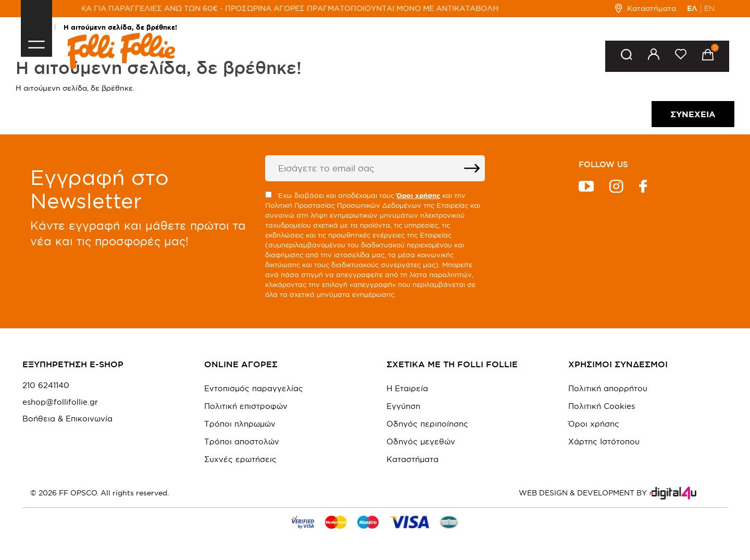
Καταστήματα (646, 8)
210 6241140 (46, 385)
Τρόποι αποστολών (242, 441)
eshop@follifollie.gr (60, 402)
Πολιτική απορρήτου (608, 388)
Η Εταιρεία (407, 388)
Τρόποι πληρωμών (240, 424)
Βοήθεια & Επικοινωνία (67, 419)
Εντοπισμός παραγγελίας (254, 388)
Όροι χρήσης (594, 424)
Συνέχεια (693, 114)
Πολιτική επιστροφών (246, 406)
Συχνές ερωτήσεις (240, 459)
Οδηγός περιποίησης (427, 424)
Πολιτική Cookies (602, 406)
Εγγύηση (403, 406)
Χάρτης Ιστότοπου (604, 441)
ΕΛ (692, 8)
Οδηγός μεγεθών (421, 441)
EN (709, 8)
